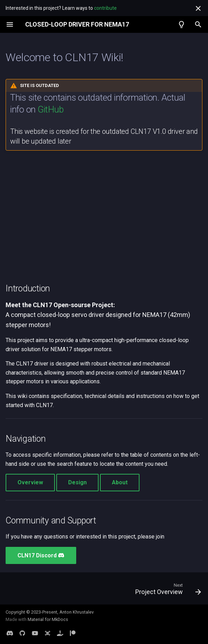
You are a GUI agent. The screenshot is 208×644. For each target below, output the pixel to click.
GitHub (51, 109)
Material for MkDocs (48, 619)
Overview (30, 482)
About (120, 482)
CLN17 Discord (41, 555)
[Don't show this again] (198, 8)
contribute (105, 8)
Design (77, 482)
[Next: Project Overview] (167, 591)
